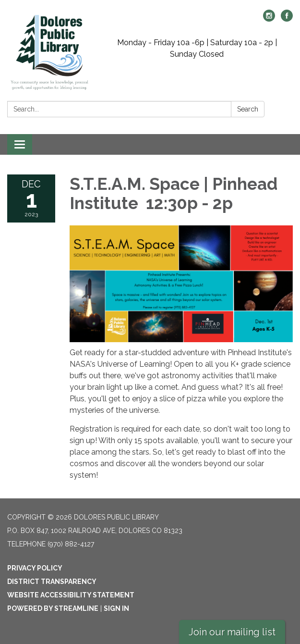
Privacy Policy (35, 568)
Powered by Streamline (53, 608)
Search (248, 109)
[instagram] (269, 19)
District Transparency (52, 582)
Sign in (116, 608)
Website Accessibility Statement (71, 595)
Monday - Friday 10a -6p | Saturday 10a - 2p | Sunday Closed (197, 48)
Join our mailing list (232, 632)
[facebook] (287, 19)
